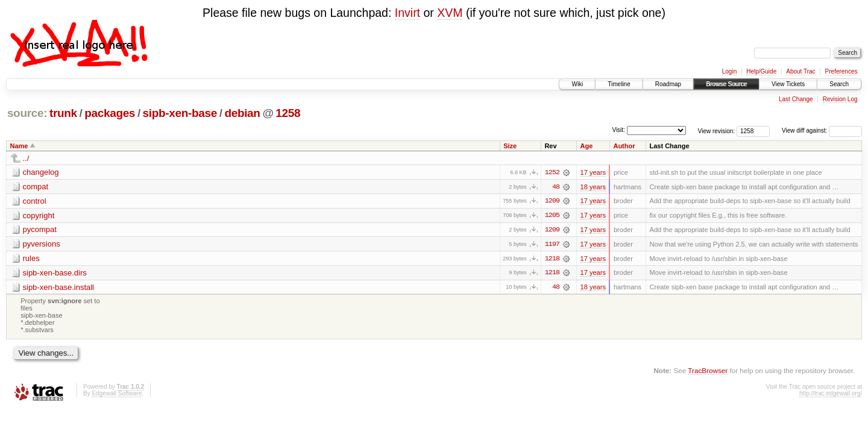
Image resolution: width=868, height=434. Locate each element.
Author (624, 146)
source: (27, 113)
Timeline (619, 84)
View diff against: (822, 131)
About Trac (800, 71)
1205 (552, 216)
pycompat (40, 230)
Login (729, 71)
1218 (552, 259)
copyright (39, 215)
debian (242, 113)
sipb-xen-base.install (59, 288)
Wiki (577, 84)
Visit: (618, 130)
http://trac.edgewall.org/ (831, 395)
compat (36, 187)
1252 (552, 172)
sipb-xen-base (180, 113)
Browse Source (726, 84)
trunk (63, 113)
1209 (552, 201)
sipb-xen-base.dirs (55, 273)
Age (587, 146)
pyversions (42, 244)
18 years (593, 187)
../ (26, 158)
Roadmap (668, 84)
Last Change (796, 99)
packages (110, 113)
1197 (552, 245)
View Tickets (788, 84)
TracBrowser (708, 372)
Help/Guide (761, 71)
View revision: (717, 131)
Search (839, 84)
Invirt (407, 13)
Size (510, 146)
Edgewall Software (117, 395)
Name (19, 146)
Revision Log (840, 99)
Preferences (841, 71)
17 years (593, 172)
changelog (41, 172)
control (35, 201)
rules (31, 259)
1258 (288, 113)
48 (556, 187)
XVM (450, 13)
